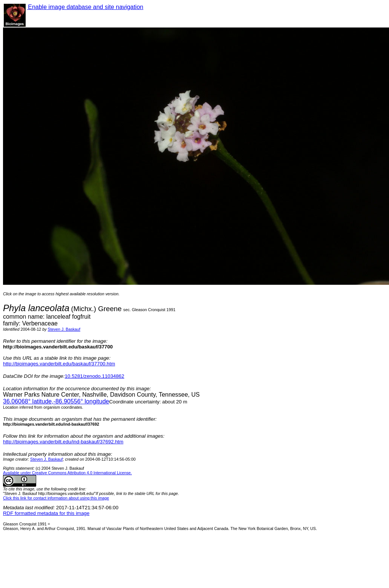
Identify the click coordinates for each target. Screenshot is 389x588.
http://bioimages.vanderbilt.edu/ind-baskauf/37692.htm (63, 442)
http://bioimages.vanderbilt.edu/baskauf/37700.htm (59, 364)
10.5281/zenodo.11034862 (95, 376)
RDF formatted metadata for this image (46, 513)
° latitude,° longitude (56, 401)
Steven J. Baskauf (64, 329)
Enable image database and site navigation (85, 7)
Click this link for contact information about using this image (56, 498)
